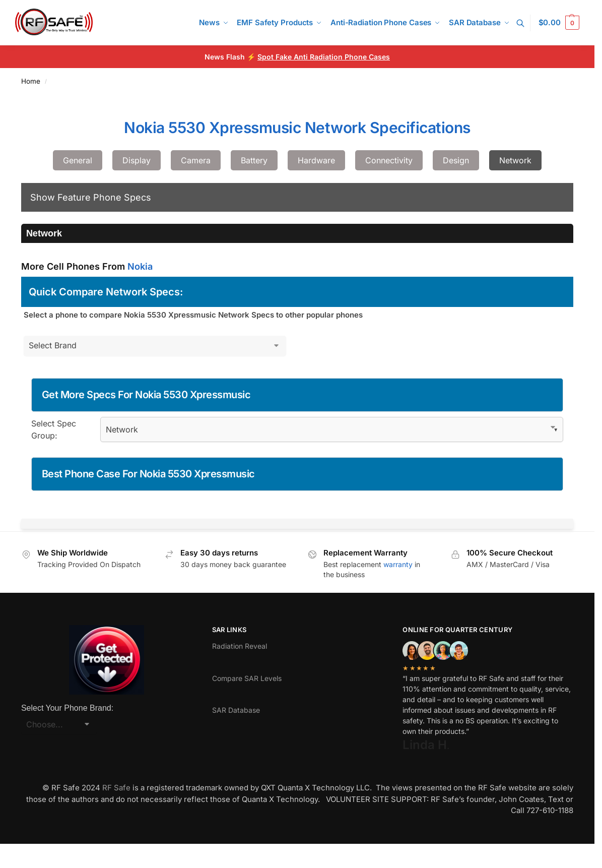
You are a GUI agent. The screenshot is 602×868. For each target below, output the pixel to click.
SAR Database (236, 710)
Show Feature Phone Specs (91, 197)
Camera (196, 160)
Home (31, 81)
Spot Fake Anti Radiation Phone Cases (324, 57)
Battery (254, 160)
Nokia (140, 266)
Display (137, 160)
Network (515, 160)
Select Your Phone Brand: (67, 708)
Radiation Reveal (240, 646)
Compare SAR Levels (247, 678)
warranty (398, 564)
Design (456, 160)
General (78, 160)
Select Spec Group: (54, 429)
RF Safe (116, 788)
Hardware (316, 160)
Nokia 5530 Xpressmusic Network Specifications (297, 128)
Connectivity (389, 160)
